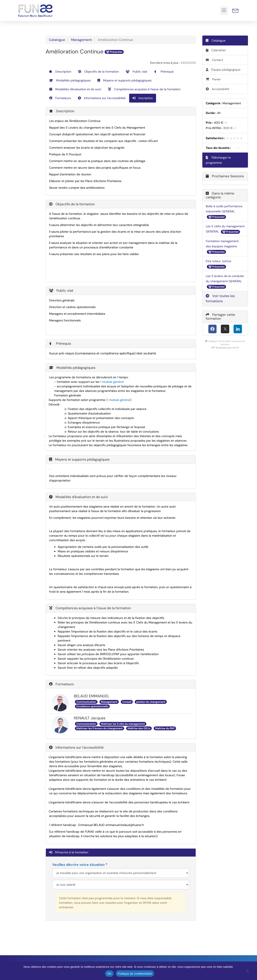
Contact (214, 60)
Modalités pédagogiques (70, 80)
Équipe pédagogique (223, 70)
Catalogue (57, 40)
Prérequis (164, 72)
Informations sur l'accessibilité (102, 98)
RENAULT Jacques (90, 718)
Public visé (136, 72)
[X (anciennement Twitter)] (225, 329)
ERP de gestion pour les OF (225, 348)
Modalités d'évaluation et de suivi (75, 89)
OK (109, 974)
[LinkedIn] (238, 329)
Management (81, 40)
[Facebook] (213, 329)
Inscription (143, 98)
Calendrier (216, 50)
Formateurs (60, 98)
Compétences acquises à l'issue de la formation (144, 89)
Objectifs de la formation (98, 72)
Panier (213, 79)
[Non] (247, 972)
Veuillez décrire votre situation (78, 865)
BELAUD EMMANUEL (92, 696)
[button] (224, 11)
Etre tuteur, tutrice (218, 261)
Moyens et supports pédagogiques (125, 80)
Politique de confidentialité (135, 974)
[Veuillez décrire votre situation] (121, 885)
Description (60, 72)
